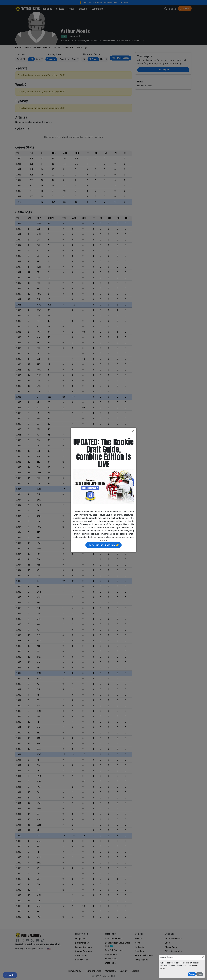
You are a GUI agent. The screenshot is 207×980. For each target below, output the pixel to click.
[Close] (203, 957)
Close (200, 974)
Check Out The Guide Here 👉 (103, 545)
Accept (192, 974)
